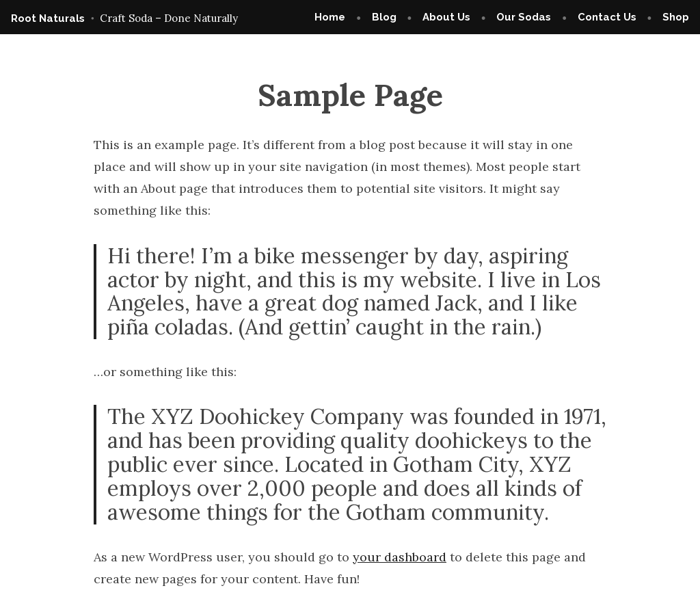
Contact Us (607, 17)
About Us (446, 17)
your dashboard (400, 557)
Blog (384, 17)
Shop (676, 17)
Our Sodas (524, 17)
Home (330, 17)
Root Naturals (48, 18)
